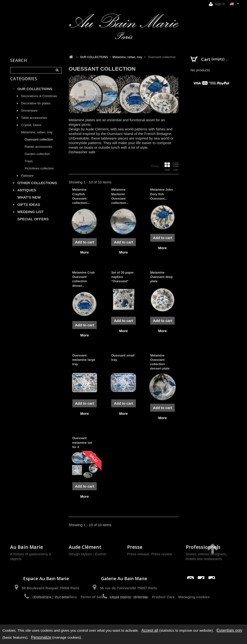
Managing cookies (194, 614)
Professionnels (203, 547)
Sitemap (141, 614)
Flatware (27, 181)
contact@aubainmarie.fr (202, 590)
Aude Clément (85, 547)
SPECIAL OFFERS (33, 225)
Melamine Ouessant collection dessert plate (160, 362)
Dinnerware (29, 116)
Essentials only (230, 630)
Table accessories (34, 123)
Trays (29, 167)
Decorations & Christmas (39, 102)
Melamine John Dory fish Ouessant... (162, 194)
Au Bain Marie (27, 547)
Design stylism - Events (88, 554)
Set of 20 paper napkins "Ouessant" (122, 277)
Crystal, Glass (31, 131)
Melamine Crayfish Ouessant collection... (81, 196)
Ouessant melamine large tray (84, 360)
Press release (138, 554)
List (176, 167)
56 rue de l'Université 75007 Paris (128, 588)
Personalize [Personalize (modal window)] (41, 637)
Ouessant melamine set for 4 (82, 442)
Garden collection (37, 159)
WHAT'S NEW (29, 203)
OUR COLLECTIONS (35, 94)
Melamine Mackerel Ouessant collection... (120, 196)
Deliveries (42, 614)
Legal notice (120, 614)
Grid (167, 167)
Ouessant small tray (123, 358)
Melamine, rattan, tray (37, 138)
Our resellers (66, 614)
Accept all (150, 630)
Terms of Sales (93, 614)
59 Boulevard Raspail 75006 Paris (50, 588)
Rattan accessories (38, 152)
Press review (162, 554)
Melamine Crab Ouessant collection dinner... (83, 279)
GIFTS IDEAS (29, 210)
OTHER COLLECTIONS (37, 188)
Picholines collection (39, 174)
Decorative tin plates (36, 109)
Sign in (217, 4)
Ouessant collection (39, 145)
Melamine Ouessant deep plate (161, 277)
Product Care (163, 614)
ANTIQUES (27, 196)
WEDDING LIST (31, 217)
